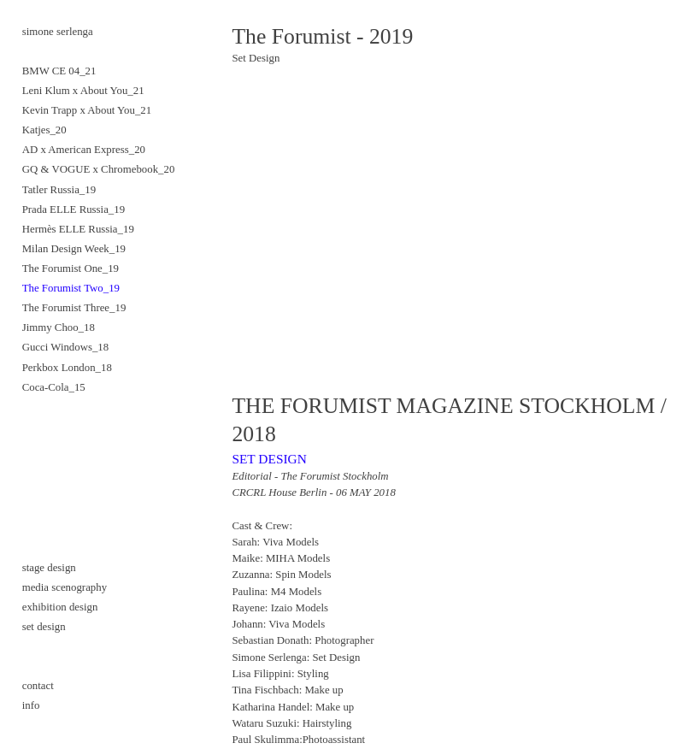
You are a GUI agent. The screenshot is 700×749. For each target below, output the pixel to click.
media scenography (65, 587)
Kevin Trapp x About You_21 (87, 110)
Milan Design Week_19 (74, 249)
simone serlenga (58, 32)
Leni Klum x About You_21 (83, 91)
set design (44, 627)
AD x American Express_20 (84, 150)
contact (39, 686)
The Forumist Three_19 (74, 308)
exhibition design (60, 607)
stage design (49, 568)
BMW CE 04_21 (59, 71)
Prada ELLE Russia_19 (74, 209)
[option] (455, 230)
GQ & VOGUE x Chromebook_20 (99, 169)
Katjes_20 (44, 130)
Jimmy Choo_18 (59, 327)
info (31, 705)
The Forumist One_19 (71, 268)
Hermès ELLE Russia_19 (78, 229)
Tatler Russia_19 (59, 190)
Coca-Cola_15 (54, 387)
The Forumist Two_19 (71, 288)
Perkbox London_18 (67, 368)
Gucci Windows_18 (66, 347)
